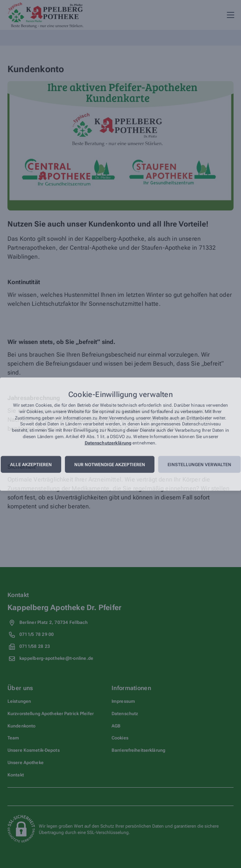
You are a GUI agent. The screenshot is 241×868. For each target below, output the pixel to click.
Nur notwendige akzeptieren (110, 464)
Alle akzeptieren (31, 464)
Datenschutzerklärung (108, 443)
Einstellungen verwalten (199, 464)
